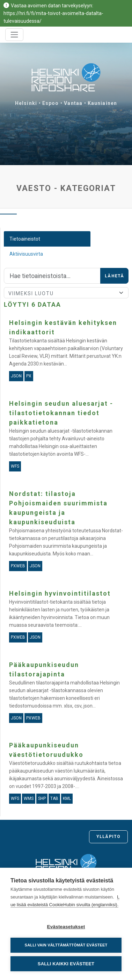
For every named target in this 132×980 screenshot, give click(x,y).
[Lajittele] (66, 293)
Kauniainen (102, 103)
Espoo (51, 103)
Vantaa (73, 103)
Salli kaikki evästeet (66, 964)
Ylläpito (108, 837)
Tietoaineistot (25, 239)
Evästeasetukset (66, 927)
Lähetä (114, 276)
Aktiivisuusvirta (26, 254)
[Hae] (52, 276)
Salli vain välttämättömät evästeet (66, 945)
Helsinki (26, 103)
